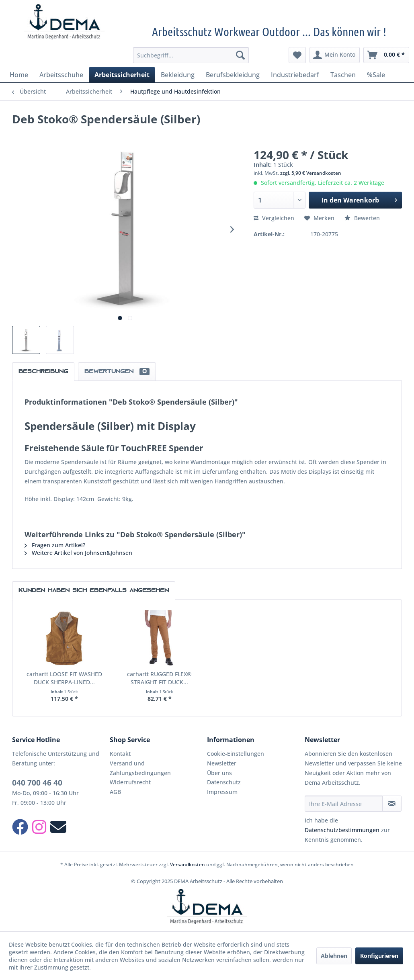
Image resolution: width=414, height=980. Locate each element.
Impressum (222, 792)
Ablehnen (334, 956)
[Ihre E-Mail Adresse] (344, 804)
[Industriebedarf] (295, 75)
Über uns (219, 773)
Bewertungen (117, 372)
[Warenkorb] (386, 55)
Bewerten (362, 218)
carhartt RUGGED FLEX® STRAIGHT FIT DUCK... (159, 678)
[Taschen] (343, 75)
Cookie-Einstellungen (236, 754)
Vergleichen (274, 218)
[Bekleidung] (178, 75)
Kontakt (120, 754)
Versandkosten (188, 864)
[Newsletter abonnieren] (392, 804)
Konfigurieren (379, 956)
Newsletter (222, 763)
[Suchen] (240, 55)
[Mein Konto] (335, 55)
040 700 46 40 (37, 783)
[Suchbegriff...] (191, 55)
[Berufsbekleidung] (233, 75)
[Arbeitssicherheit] (122, 75)
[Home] (19, 75)
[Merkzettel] (297, 55)
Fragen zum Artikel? (55, 545)
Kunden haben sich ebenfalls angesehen (94, 591)
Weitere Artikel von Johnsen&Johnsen (78, 553)
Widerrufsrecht (130, 782)
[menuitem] (191, 55)
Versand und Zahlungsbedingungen (140, 768)
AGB (115, 792)
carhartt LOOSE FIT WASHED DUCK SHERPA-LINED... (64, 678)
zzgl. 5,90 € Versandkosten (311, 173)
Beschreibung (43, 372)
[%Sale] (376, 75)
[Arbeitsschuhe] (61, 75)
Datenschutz (224, 782)
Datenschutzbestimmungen (342, 830)
